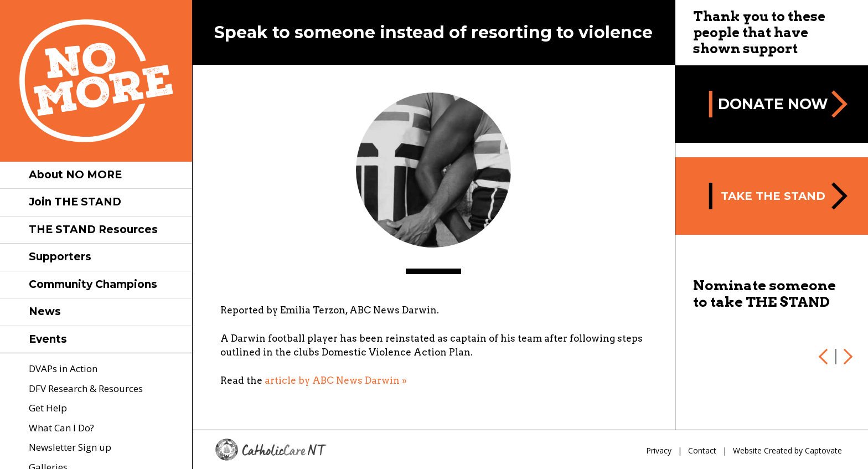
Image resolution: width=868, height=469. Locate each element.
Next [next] (846, 357)
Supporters (60, 257)
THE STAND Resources (93, 230)
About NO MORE (75, 175)
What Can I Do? (61, 428)
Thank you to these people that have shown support (759, 32)
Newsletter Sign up (70, 447)
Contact (702, 450)
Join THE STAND (75, 202)
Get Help (48, 408)
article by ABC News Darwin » (336, 380)
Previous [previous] (825, 357)
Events (48, 339)
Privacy (659, 450)
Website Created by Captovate (787, 450)
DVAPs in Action (63, 369)
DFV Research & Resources (86, 388)
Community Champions (93, 284)
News (45, 311)
